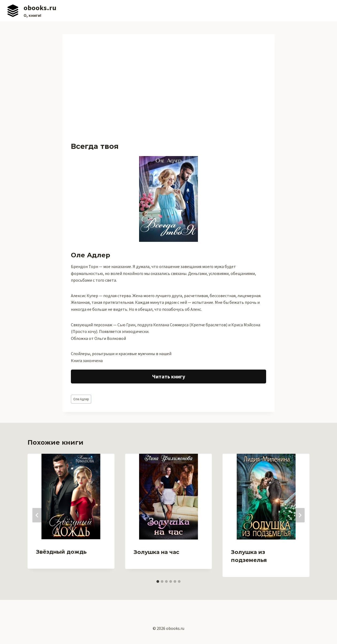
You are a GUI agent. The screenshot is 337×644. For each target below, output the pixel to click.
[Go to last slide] (37, 515)
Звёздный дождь (61, 552)
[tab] (158, 581)
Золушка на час (156, 552)
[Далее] (300, 515)
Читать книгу (169, 376)
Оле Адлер (81, 399)
